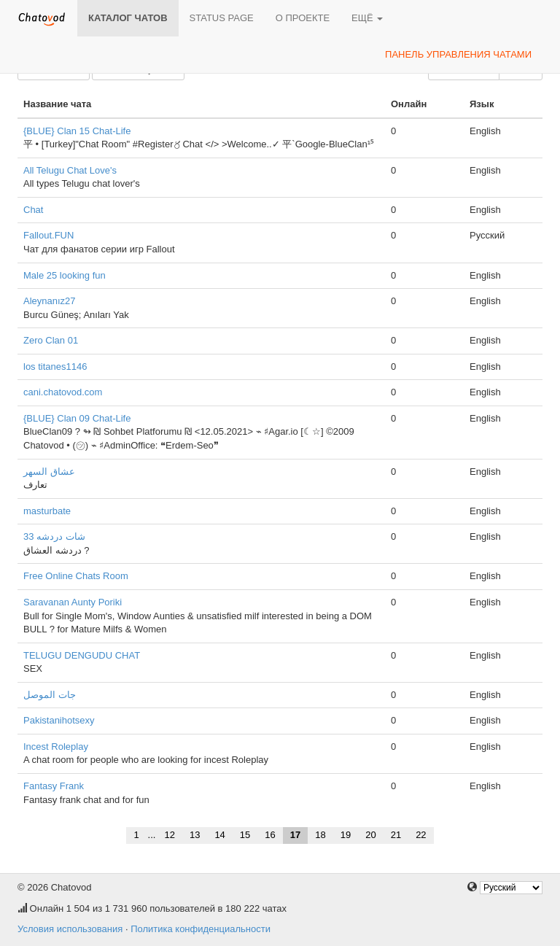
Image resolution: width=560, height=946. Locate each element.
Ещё (367, 18)
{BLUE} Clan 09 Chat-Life (77, 418)
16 (270, 835)
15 (245, 835)
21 (396, 835)
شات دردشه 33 (54, 536)
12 (169, 835)
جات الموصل (50, 695)
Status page (222, 18)
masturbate (47, 511)
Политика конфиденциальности (201, 929)
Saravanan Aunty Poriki (73, 602)
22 (421, 835)
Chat (33, 210)
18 (320, 835)
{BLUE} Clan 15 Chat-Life (77, 131)
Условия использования (70, 929)
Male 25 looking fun (65, 275)
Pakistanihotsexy (59, 720)
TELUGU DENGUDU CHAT (82, 655)
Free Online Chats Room (76, 576)
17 (295, 835)
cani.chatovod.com (63, 392)
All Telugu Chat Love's (70, 170)
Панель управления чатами (458, 54)
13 (195, 835)
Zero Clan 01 (51, 340)
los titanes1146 (55, 367)
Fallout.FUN (48, 235)
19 (346, 835)
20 (370, 835)
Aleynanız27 (50, 301)
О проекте (303, 18)
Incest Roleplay (56, 747)
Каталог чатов (128, 18)
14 (219, 835)
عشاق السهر (49, 472)
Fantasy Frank (54, 786)
